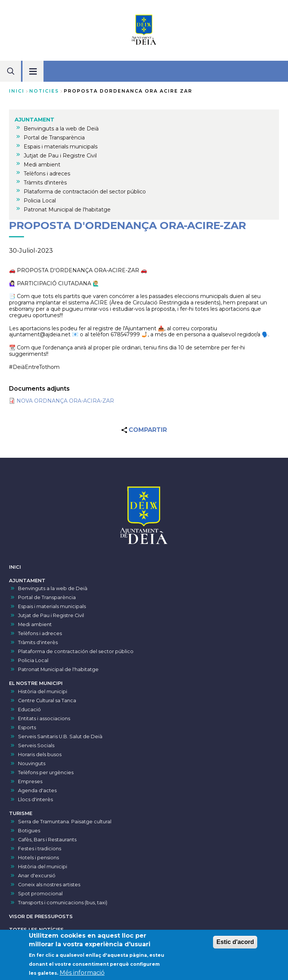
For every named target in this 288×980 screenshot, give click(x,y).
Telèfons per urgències (46, 772)
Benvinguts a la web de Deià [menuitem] (61, 129)
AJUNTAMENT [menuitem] (34, 120)
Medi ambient (35, 624)
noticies (44, 91)
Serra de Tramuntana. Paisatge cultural (65, 822)
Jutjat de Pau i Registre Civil (51, 615)
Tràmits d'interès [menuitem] (45, 183)
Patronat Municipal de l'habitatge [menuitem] (67, 210)
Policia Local (33, 660)
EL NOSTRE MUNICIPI (36, 683)
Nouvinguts (32, 763)
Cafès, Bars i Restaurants (47, 840)
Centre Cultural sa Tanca (47, 701)
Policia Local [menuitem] (40, 201)
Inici (17, 91)
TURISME (21, 813)
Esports (27, 728)
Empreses (30, 781)
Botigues (29, 831)
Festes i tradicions (40, 849)
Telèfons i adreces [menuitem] (47, 174)
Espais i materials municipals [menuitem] (61, 147)
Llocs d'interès (35, 799)
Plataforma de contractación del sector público (76, 651)
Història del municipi (43, 692)
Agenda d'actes (37, 790)
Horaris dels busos (40, 754)
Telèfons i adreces (40, 633)
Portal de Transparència (47, 597)
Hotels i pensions (38, 858)
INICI (15, 567)
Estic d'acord (235, 943)
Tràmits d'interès (38, 642)
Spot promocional (40, 894)
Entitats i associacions (44, 719)
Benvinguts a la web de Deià (53, 588)
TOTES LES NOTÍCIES (36, 930)
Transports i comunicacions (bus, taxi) (63, 903)
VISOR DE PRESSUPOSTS (41, 916)
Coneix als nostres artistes (49, 885)
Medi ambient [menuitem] (42, 165)
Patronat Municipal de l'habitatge (58, 669)
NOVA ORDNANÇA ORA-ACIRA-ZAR (65, 401)
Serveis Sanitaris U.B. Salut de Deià (60, 736)
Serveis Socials (36, 745)
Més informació (82, 973)
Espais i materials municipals (52, 606)
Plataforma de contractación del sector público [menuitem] (85, 192)
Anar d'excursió (37, 876)
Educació (29, 710)
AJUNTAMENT (27, 581)
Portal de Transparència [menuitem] (54, 138)
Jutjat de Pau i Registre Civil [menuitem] (60, 156)
